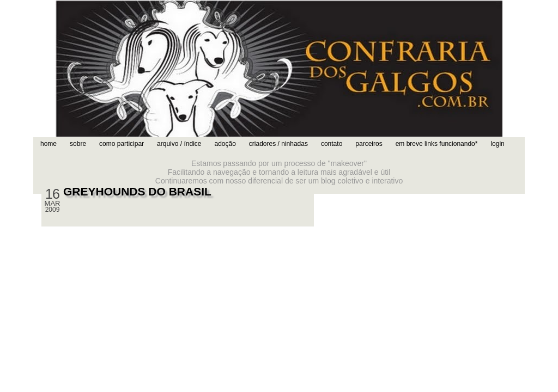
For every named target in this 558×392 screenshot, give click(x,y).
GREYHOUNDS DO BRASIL (137, 191)
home (48, 144)
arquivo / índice (179, 144)
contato (332, 144)
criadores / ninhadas (278, 144)
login (497, 144)
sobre (78, 144)
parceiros (369, 144)
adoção (225, 144)
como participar (122, 144)
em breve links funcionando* (437, 144)
